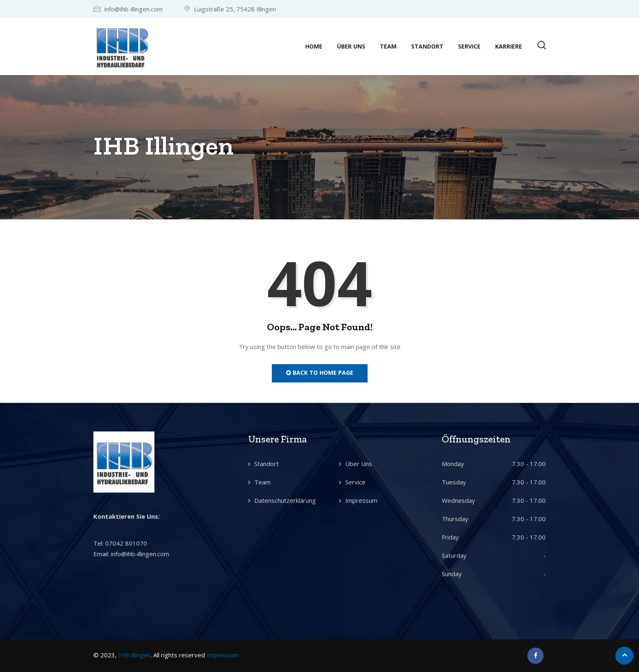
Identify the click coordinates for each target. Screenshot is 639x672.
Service (469, 46)
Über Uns (351, 46)
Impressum (361, 500)
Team (388, 46)
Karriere (509, 46)
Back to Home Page (320, 372)
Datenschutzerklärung (285, 500)
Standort (427, 46)
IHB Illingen (134, 655)
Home (314, 46)
